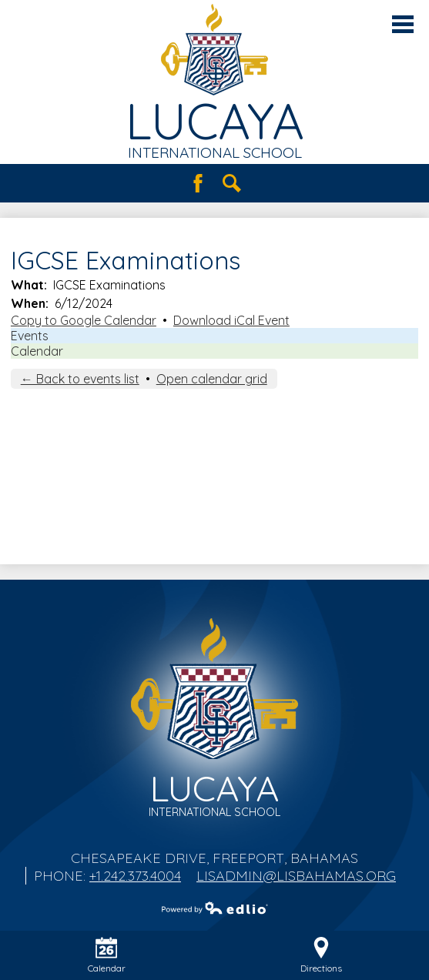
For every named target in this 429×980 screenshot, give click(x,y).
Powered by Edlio (215, 908)
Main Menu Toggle (403, 24)
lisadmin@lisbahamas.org (296, 876)
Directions (321, 955)
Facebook (198, 183)
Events (30, 336)
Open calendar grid (212, 379)
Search (232, 183)
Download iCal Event (231, 320)
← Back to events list (80, 379)
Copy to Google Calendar (84, 320)
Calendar (37, 351)
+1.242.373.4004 (135, 876)
